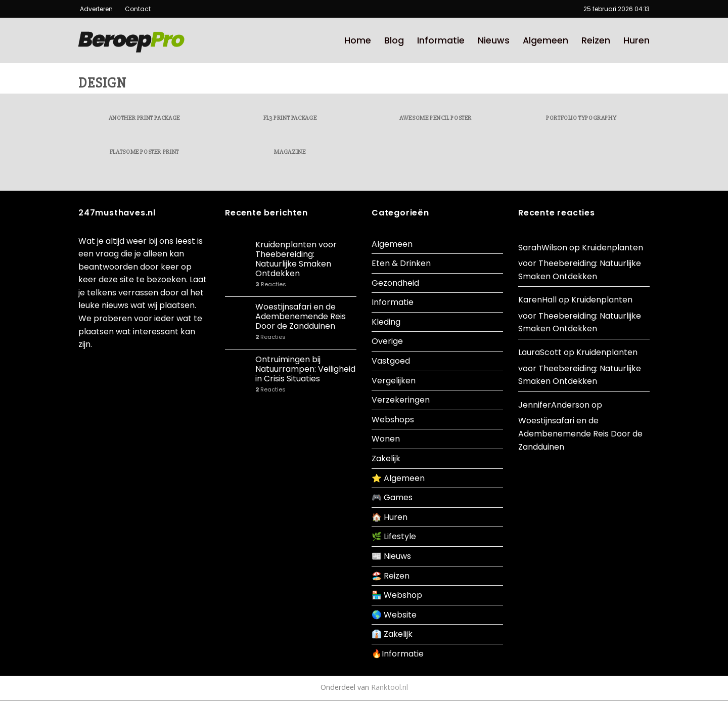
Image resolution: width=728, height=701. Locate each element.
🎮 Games (392, 497)
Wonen (386, 439)
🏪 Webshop (397, 595)
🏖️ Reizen (391, 576)
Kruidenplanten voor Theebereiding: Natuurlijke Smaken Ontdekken (296, 259)
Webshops (393, 420)
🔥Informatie (398, 654)
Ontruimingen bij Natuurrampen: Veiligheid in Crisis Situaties (305, 369)
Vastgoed (391, 361)
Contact (134, 9)
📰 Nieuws (391, 556)
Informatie (441, 40)
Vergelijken (394, 381)
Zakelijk (386, 458)
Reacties (271, 284)
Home (358, 40)
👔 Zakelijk (392, 634)
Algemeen (545, 40)
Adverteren (97, 9)
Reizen (596, 40)
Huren (636, 40)
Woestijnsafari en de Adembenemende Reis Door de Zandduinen (301, 317)
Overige (387, 341)
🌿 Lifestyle (394, 536)
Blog (394, 40)
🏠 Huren (390, 517)
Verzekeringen (401, 400)
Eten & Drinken (401, 263)
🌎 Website (394, 615)
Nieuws (494, 40)
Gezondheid (395, 283)
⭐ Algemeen (398, 478)
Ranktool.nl (390, 687)
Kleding (386, 322)
